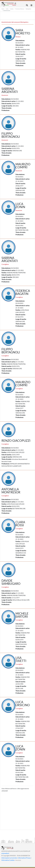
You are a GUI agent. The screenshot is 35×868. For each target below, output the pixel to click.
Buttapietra (28, 9)
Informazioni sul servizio (9, 858)
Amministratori (7, 10)
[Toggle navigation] (27, 5)
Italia (7, 9)
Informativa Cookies (8, 860)
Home (3, 9)
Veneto (12, 9)
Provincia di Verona (20, 9)
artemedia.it (5, 853)
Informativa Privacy (24, 858)
